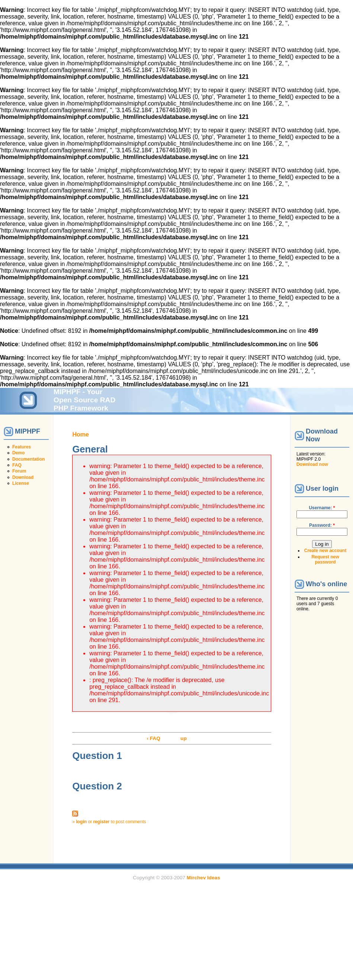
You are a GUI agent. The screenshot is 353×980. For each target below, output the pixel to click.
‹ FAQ (153, 738)
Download (23, 477)
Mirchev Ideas (203, 878)
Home (80, 434)
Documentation (28, 459)
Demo (18, 453)
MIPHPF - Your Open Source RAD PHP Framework (84, 400)
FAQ (17, 465)
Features (22, 447)
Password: (322, 525)
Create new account (325, 551)
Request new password (325, 559)
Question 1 (97, 756)
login (81, 822)
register (101, 822)
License (21, 483)
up (184, 738)
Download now (312, 464)
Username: (322, 508)
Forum (19, 471)
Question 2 (97, 786)
